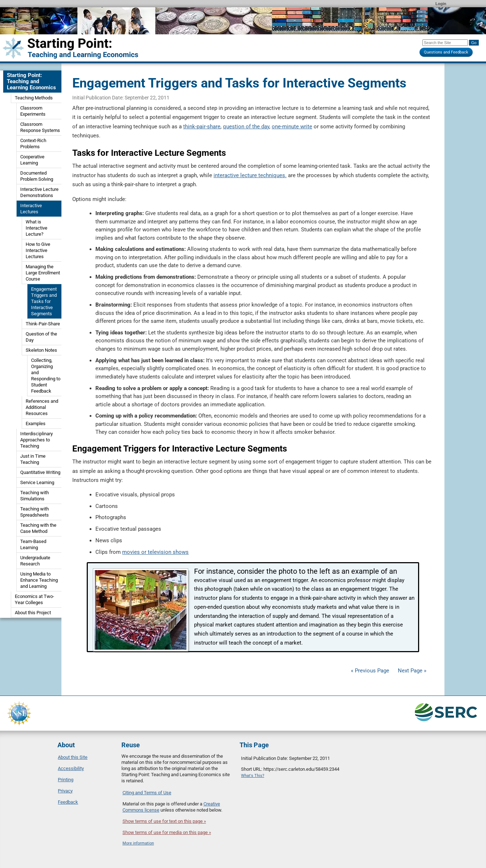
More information (138, 843)
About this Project (33, 613)
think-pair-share (202, 127)
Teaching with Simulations (35, 496)
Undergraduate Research (35, 561)
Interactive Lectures (31, 209)
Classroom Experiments (33, 111)
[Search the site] (445, 43)
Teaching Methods (34, 98)
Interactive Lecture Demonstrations (39, 192)
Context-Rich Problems (33, 144)
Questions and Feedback (446, 52)
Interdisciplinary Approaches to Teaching (36, 440)
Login (441, 4)
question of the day (246, 127)
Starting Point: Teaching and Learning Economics (31, 81)
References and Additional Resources (42, 407)
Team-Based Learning (33, 544)
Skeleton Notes (41, 350)
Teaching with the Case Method (38, 528)
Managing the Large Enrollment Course (43, 273)
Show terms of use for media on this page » (167, 832)
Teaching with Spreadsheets (35, 512)
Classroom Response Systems (40, 127)
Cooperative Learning (32, 160)
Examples (36, 424)
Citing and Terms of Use (147, 793)
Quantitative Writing (40, 472)
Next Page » (411, 671)
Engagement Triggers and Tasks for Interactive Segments (44, 301)
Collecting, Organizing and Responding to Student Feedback (46, 376)
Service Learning (37, 482)
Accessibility (71, 768)
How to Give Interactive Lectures (38, 250)
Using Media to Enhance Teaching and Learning (39, 580)
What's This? (253, 776)
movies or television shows (155, 552)
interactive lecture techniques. (250, 175)
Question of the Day (41, 337)
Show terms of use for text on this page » (164, 821)
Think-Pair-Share (43, 324)
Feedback (68, 802)
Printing (66, 780)
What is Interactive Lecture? (36, 228)
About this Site (73, 757)
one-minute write (292, 127)
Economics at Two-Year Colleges (35, 599)
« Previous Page (370, 671)
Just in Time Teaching (33, 459)
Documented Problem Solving (37, 176)
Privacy (65, 791)
